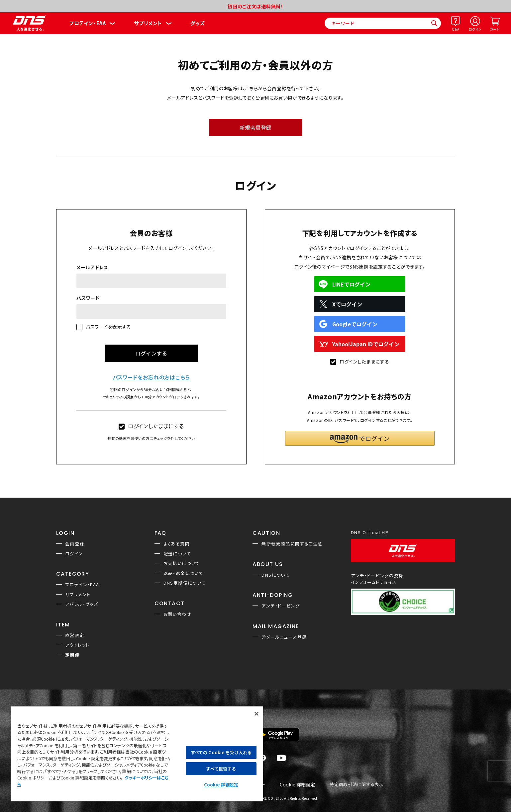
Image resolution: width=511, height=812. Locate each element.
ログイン (475, 29)
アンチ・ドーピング (281, 606)
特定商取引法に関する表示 (357, 785)
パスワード (88, 298)
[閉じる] (256, 714)
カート (495, 29)
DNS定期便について (185, 583)
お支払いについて (182, 563)
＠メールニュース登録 (284, 637)
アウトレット (77, 645)
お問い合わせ (177, 614)
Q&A (456, 29)
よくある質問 (177, 544)
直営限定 (75, 635)
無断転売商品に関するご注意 (292, 544)
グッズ (198, 23)
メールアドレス (92, 267)
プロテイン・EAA (87, 23)
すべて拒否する (221, 769)
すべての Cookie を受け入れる (221, 752)
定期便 (72, 655)
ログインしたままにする (151, 426)
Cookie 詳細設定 (297, 785)
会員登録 (75, 544)
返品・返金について (184, 573)
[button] (360, 438)
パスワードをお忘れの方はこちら (152, 377)
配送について (177, 554)
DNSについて (276, 575)
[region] (137, 754)
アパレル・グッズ (82, 604)
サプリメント (148, 23)
